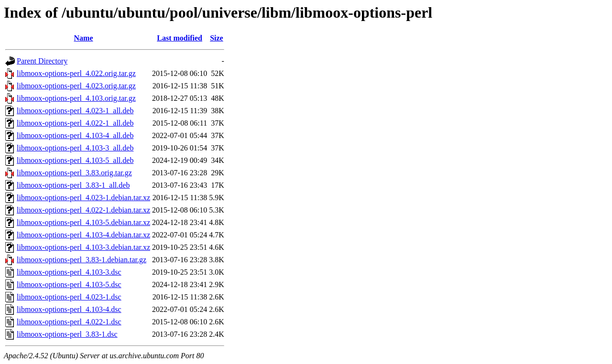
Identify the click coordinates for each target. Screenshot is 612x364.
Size (217, 38)
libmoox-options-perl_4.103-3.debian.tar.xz (83, 247)
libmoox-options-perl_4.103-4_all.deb (75, 135)
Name (84, 38)
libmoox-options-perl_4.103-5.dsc (69, 284)
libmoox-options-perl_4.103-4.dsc (69, 309)
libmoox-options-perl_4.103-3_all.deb (75, 148)
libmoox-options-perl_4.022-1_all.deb (75, 123)
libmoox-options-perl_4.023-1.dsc (69, 297)
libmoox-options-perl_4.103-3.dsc (69, 272)
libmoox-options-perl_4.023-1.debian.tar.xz (83, 198)
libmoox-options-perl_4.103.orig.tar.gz (76, 98)
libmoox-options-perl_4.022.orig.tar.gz (76, 73)
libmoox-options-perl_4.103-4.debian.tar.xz (83, 235)
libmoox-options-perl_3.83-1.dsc (67, 334)
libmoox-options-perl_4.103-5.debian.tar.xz (83, 222)
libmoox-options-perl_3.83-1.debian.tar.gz (82, 260)
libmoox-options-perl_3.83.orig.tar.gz (74, 173)
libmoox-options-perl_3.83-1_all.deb (73, 185)
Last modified (180, 38)
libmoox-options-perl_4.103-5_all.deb (75, 160)
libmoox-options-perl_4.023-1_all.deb (75, 111)
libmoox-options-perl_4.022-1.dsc (69, 322)
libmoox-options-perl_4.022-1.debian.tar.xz (83, 210)
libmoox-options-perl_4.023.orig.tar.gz (76, 86)
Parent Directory (42, 61)
